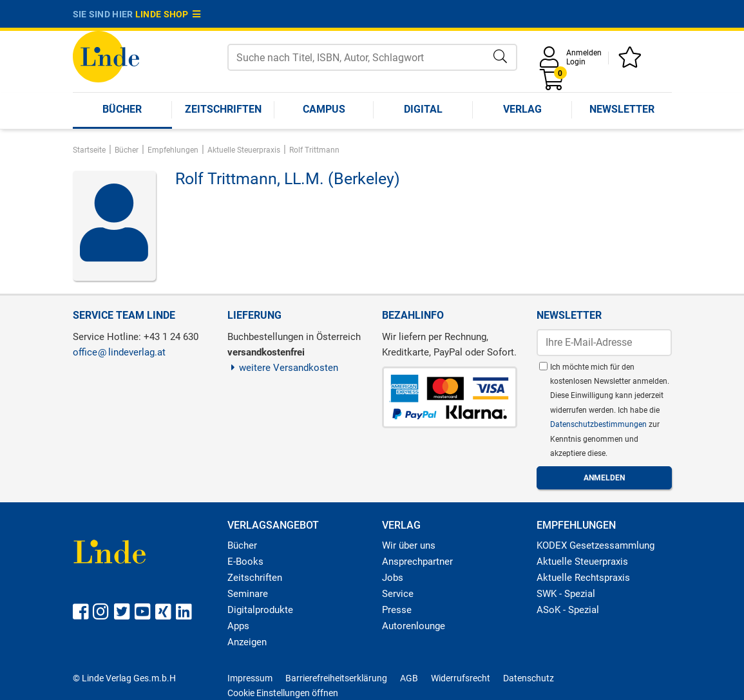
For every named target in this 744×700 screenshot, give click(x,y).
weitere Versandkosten (283, 368)
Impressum (250, 678)
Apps (238, 626)
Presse (397, 610)
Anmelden (584, 53)
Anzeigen (247, 642)
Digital (423, 109)
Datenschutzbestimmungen (599, 424)
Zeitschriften (223, 109)
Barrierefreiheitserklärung (336, 678)
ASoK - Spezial (568, 610)
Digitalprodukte (260, 610)
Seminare (248, 594)
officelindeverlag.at (119, 352)
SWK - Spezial (566, 594)
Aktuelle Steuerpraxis (582, 562)
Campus (324, 109)
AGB (409, 678)
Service (398, 594)
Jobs (393, 578)
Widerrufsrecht (461, 678)
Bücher (122, 109)
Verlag (522, 109)
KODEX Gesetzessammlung (596, 545)
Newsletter (622, 109)
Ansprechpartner (417, 562)
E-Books (245, 562)
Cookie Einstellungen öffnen (283, 693)
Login (576, 62)
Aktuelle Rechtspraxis (583, 578)
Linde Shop (168, 14)
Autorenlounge (414, 626)
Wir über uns (409, 545)
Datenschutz (529, 678)
